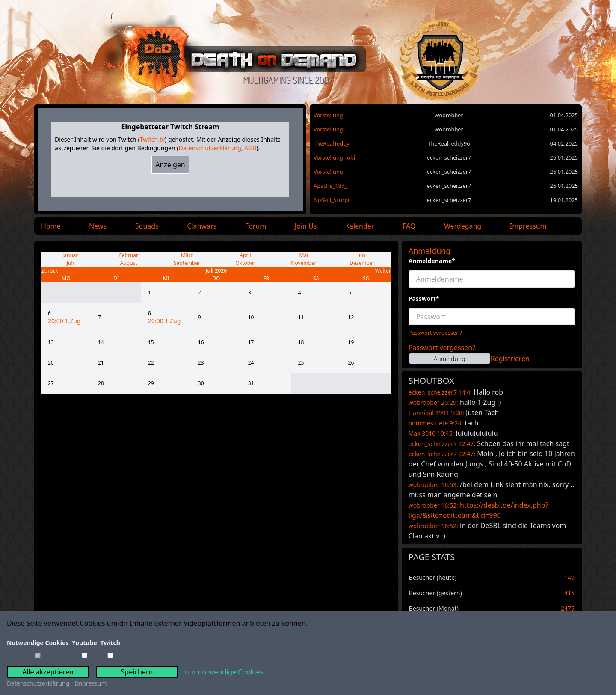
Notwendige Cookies (38, 643)
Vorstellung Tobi (334, 157)
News (98, 226)
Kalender (360, 226)
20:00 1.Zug (64, 321)
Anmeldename (432, 261)
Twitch (110, 643)
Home (51, 226)
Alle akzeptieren (48, 672)
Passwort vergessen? (435, 333)
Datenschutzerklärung (210, 148)
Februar (128, 255)
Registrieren (510, 359)
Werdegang (463, 226)
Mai (304, 255)
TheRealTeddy (332, 143)
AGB (250, 148)
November (304, 263)
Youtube (84, 643)
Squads (147, 226)
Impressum (528, 226)
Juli (70, 263)
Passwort (424, 298)
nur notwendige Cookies (224, 672)
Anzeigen (170, 165)
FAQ (409, 226)
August (129, 263)
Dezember (362, 263)
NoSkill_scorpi (331, 200)
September (187, 263)
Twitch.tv (152, 139)
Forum (256, 226)
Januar (70, 255)
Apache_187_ (330, 186)
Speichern (137, 672)
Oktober (245, 263)
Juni (362, 255)
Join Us (306, 226)
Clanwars (202, 226)
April (245, 255)
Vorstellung (328, 115)
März (187, 255)
